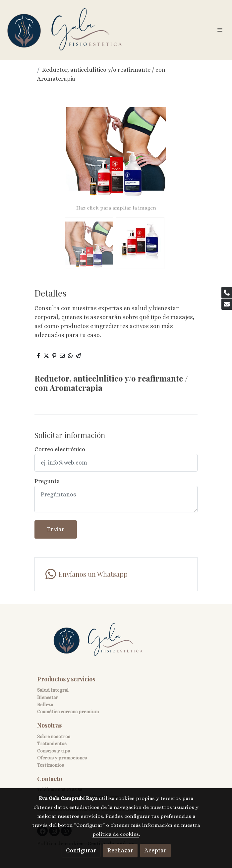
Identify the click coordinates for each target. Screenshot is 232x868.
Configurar (81, 850)
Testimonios (51, 765)
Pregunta (47, 481)
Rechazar (120, 850)
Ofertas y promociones (62, 758)
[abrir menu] (220, 30)
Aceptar (155, 850)
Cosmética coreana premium (68, 712)
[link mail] (227, 304)
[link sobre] (116, 644)
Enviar (56, 529)
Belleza (45, 705)
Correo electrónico (60, 449)
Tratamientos (52, 743)
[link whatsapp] (116, 574)
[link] (65, 30)
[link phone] (227, 293)
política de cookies (116, 834)
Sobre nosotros (54, 737)
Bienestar (48, 697)
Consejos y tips (54, 751)
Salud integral (53, 690)
